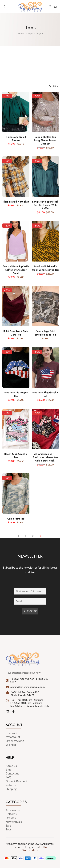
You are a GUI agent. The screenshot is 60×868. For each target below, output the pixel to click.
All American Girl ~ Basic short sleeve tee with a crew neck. (45, 457)
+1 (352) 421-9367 (20, 679)
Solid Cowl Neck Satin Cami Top (16, 333)
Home (21, 33)
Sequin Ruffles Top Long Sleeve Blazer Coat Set (45, 140)
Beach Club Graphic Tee (16, 456)
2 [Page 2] (33, 536)
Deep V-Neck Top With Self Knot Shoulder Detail (16, 270)
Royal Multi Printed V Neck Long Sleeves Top (45, 268)
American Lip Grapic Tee (16, 394)
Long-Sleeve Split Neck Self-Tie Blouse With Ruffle (45, 205)
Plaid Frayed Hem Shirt (16, 202)
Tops (30, 33)
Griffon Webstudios (35, 848)
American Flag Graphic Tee (45, 394)
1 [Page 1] (26, 536)
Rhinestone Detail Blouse (16, 139)
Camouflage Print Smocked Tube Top (45, 333)
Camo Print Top (16, 519)
